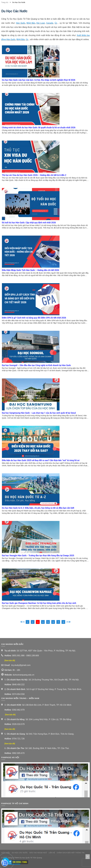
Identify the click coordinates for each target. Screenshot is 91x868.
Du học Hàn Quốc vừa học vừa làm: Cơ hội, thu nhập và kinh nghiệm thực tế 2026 (39, 80)
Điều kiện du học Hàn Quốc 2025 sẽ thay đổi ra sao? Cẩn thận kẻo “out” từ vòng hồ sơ (41, 460)
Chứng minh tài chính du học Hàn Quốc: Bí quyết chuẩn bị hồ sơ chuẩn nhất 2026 (39, 128)
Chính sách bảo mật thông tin (71, 853)
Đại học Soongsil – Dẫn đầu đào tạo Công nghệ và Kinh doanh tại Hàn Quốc (36, 365)
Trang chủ (5, 2)
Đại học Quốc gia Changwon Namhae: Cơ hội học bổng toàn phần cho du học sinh (39, 603)
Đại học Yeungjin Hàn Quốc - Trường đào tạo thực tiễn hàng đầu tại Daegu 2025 (38, 556)
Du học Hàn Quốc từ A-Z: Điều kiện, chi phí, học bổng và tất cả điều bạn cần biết (38, 508)
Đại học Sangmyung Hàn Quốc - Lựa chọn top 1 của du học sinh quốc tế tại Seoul (39, 413)
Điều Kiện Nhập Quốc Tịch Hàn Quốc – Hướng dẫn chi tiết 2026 (30, 270)
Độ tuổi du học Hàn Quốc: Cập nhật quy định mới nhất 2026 (29, 223)
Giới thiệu (6, 853)
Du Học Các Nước (19, 2)
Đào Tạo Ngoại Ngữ (38, 853)
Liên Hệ (52, 853)
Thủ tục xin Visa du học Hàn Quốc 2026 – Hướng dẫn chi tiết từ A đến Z (34, 175)
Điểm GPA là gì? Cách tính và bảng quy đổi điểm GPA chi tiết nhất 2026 (34, 318)
